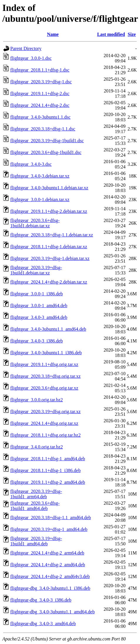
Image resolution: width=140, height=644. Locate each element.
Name (53, 34)
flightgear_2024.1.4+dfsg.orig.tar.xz (44, 423)
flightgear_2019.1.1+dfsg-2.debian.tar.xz (49, 211)
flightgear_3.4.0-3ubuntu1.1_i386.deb (46, 353)
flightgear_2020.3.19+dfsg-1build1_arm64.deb (36, 494)
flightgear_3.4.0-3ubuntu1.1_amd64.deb (48, 329)
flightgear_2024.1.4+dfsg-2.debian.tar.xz (49, 282)
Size (132, 34)
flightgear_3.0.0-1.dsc (31, 58)
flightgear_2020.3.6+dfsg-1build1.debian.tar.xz (35, 223)
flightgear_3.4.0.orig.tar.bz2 (37, 447)
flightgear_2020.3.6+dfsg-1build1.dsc (46, 152)
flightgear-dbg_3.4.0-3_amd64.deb (43, 624)
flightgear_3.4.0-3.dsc (31, 164)
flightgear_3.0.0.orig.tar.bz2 (37, 400)
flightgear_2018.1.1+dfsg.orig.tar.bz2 (45, 435)
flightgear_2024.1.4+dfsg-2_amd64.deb (48, 565)
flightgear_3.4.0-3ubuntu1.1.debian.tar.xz (49, 188)
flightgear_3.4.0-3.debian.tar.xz (40, 176)
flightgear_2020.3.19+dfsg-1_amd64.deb (49, 529)
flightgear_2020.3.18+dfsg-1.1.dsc (43, 129)
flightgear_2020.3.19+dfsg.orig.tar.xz (45, 412)
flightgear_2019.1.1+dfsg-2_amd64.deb (48, 482)
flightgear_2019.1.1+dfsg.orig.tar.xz (44, 364)
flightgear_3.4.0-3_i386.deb (37, 341)
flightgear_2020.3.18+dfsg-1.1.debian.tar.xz (52, 235)
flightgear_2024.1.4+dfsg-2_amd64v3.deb (50, 576)
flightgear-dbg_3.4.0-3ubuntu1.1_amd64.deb (53, 612)
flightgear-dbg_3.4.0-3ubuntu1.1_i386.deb (50, 588)
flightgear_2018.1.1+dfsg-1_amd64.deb (48, 459)
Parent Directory (26, 48)
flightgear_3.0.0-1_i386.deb (37, 294)
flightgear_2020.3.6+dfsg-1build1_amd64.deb (35, 506)
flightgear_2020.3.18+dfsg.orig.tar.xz (45, 376)
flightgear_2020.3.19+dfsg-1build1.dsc (47, 141)
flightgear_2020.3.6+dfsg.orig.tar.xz (44, 388)
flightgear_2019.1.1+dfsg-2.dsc (40, 93)
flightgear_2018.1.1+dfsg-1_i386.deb (45, 470)
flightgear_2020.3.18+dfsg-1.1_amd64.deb (51, 518)
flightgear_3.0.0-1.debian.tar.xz (40, 200)
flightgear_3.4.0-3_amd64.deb (39, 317)
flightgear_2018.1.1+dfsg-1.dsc (40, 70)
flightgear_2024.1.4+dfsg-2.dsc (40, 105)
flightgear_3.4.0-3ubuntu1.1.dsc (40, 117)
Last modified (111, 34)
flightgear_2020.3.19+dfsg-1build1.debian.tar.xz (36, 270)
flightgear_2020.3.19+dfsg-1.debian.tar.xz (50, 258)
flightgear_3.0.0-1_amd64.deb (39, 306)
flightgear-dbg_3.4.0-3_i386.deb (41, 600)
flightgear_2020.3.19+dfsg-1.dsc (41, 82)
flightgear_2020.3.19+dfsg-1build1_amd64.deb (36, 541)
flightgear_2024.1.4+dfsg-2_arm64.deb (47, 553)
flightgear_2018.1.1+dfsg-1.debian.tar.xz (49, 247)
